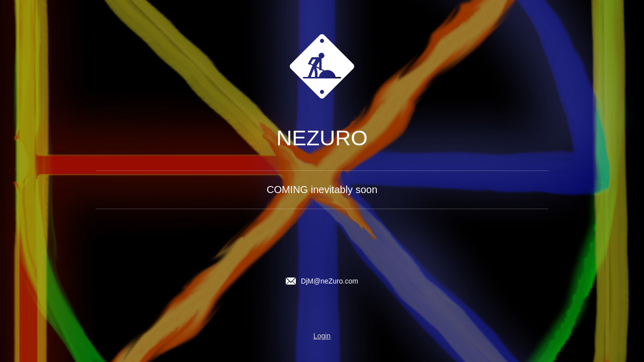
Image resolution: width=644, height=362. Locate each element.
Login (322, 336)
